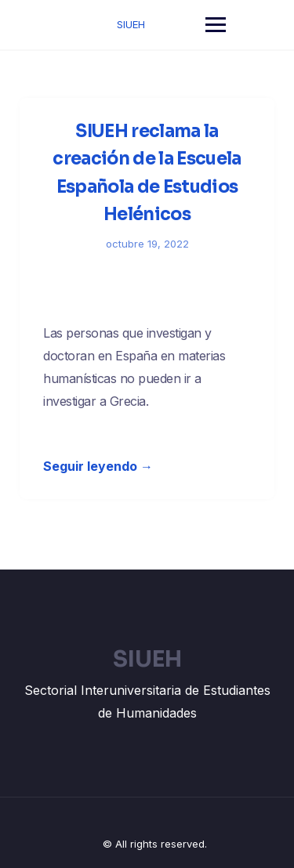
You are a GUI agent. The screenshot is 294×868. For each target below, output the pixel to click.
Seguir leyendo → (98, 466)
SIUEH (131, 24)
